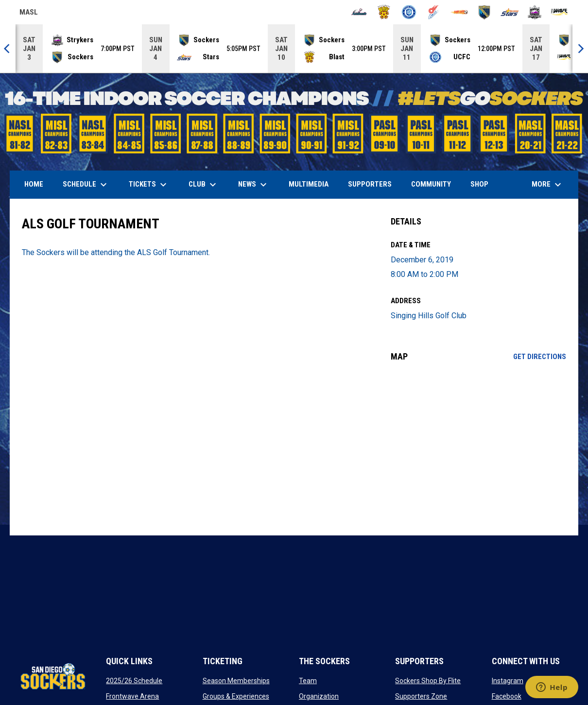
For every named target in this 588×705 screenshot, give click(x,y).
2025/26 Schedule (134, 681)
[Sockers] (484, 12)
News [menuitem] (254, 185)
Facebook (507, 696)
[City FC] (409, 12)
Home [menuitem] (34, 184)
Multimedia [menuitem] (309, 184)
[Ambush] (359, 12)
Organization (319, 696)
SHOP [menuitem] (483, 184)
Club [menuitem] (204, 185)
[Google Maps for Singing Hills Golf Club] (478, 448)
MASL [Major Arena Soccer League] (29, 14)
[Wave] (560, 12)
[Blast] (384, 12)
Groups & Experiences (236, 696)
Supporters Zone (421, 696)
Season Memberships (236, 681)
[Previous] (8, 49)
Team (308, 681)
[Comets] (434, 12)
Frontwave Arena (132, 696)
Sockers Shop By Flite (428, 681)
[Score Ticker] (294, 49)
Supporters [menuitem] (370, 184)
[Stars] (510, 12)
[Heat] (459, 12)
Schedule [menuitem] (86, 185)
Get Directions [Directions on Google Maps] (540, 357)
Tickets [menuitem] (149, 185)
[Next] (580, 49)
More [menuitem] (548, 185)
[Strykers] (535, 12)
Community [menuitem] (431, 184)
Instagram (508, 681)
